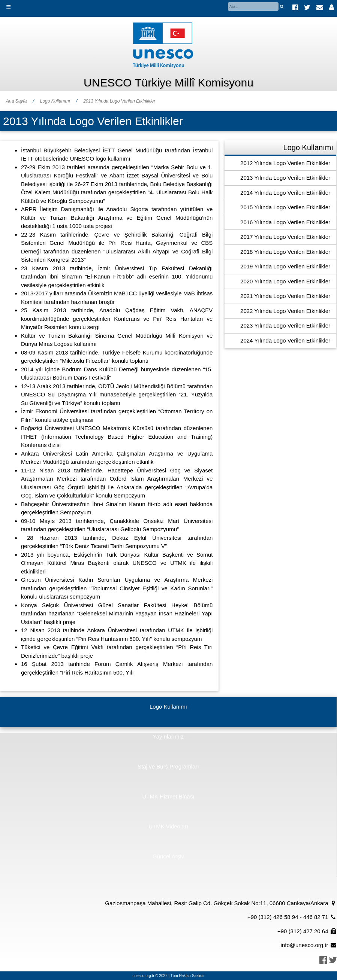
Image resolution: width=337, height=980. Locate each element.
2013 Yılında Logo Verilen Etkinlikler (119, 101)
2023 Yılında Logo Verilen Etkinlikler (285, 325)
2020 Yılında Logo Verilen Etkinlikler (285, 281)
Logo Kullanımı (55, 101)
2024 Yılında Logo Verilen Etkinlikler (285, 340)
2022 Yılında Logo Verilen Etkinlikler (285, 311)
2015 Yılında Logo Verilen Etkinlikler (285, 207)
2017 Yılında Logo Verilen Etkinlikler (285, 237)
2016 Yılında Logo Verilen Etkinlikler (285, 222)
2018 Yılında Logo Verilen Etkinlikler (285, 252)
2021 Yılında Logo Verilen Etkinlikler (285, 296)
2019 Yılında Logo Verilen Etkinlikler (285, 266)
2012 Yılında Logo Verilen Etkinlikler (285, 163)
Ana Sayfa (16, 101)
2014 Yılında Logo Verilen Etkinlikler (285, 193)
